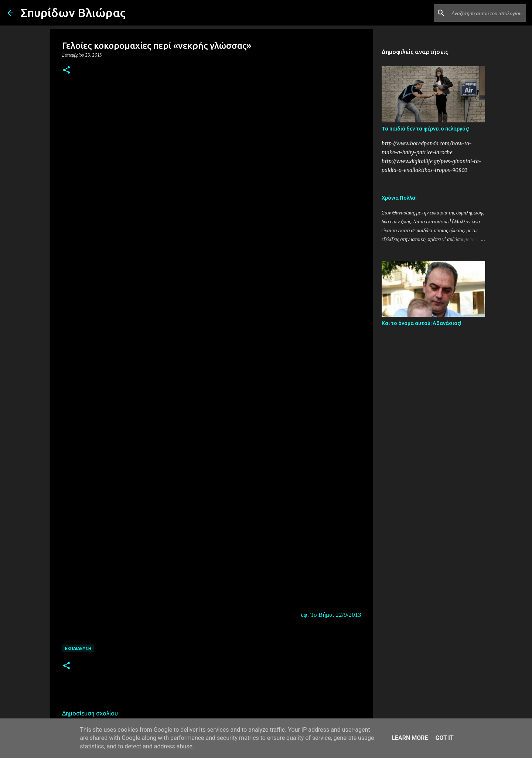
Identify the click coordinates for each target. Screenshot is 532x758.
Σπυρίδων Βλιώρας (73, 13)
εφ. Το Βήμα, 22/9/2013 (331, 615)
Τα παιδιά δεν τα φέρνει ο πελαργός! (426, 129)
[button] (66, 70)
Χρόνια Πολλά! (399, 198)
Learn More (410, 738)
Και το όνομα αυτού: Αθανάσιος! (422, 323)
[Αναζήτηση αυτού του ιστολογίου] (487, 13)
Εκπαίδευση (78, 648)
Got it (444, 738)
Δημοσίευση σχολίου (90, 713)
